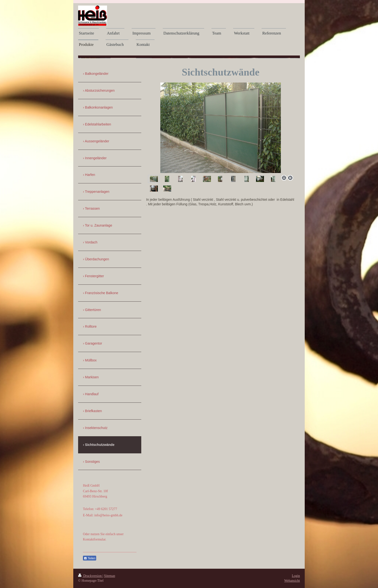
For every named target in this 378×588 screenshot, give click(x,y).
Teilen (90, 558)
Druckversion (90, 576)
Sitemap (110, 576)
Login (296, 576)
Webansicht (292, 581)
